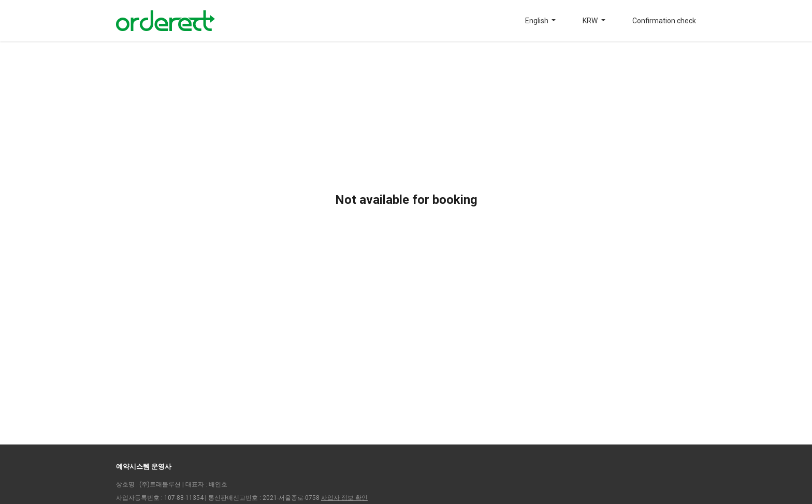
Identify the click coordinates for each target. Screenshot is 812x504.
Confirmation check (664, 21)
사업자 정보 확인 (344, 498)
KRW (591, 21)
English (538, 21)
